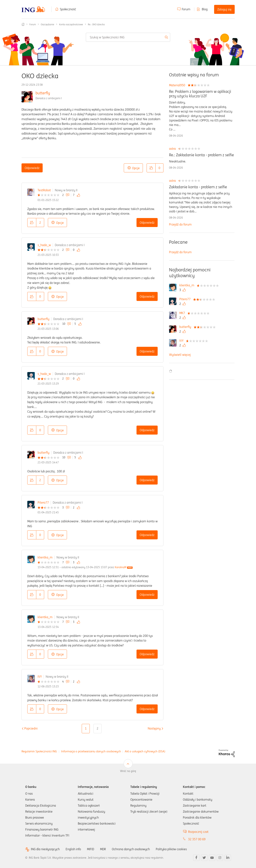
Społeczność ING (23, 24)
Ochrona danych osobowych (131, 849)
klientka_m (45, 557)
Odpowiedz (32, 168)
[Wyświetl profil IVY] (182, 341)
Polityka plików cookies (171, 849)
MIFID (91, 849)
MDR (103, 849)
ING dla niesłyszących (45, 849)
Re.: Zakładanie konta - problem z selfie (201, 155)
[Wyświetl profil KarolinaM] (121, 567)
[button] (151, 168)
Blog (205, 9)
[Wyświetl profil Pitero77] (186, 299)
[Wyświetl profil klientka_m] (188, 285)
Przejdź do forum (180, 224)
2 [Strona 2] (98, 728)
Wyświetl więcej (180, 355)
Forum (186, 9)
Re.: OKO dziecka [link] (96, 24)
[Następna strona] (154, 728)
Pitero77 (43, 502)
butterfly (43, 93)
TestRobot (44, 190)
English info (73, 849)
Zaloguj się (224, 9)
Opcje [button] (136, 168)
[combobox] (128, 37)
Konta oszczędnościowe (71, 24)
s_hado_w (44, 245)
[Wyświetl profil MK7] (183, 313)
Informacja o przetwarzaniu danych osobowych (91, 751)
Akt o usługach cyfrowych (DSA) (145, 751)
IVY (40, 677)
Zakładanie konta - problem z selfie (198, 187)
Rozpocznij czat (198, 832)
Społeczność (68, 9)
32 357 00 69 (197, 839)
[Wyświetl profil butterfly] (186, 327)
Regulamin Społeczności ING (39, 751)
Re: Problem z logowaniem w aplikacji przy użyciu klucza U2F (200, 94)
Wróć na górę (128, 771)
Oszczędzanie (47, 24)
